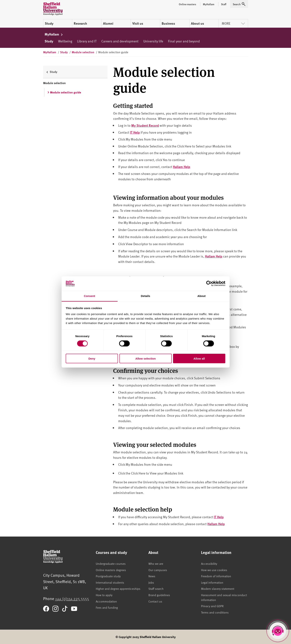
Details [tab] (146, 296)
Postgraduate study (108, 576)
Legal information (212, 582)
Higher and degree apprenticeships (118, 588)
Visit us (138, 23)
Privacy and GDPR (212, 606)
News (152, 576)
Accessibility (209, 563)
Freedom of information (216, 576)
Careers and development (120, 41)
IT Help (135, 132)
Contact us (155, 601)
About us (197, 23)
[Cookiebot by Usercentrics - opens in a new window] (209, 284)
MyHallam (54, 34)
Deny (92, 358)
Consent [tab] (90, 296)
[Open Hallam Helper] (278, 631)
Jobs (151, 582)
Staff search (156, 588)
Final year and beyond (184, 41)
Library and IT (87, 41)
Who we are (156, 563)
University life (153, 41)
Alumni (108, 23)
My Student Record (145, 125)
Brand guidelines (159, 595)
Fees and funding (107, 607)
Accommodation (106, 601)
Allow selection (145, 358)
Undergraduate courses (111, 563)
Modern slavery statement (218, 588)
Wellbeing (65, 41)
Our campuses (158, 570)
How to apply (104, 595)
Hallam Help (182, 167)
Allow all (199, 358)
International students (110, 582)
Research (80, 23)
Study (49, 23)
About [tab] (202, 296)
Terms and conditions (215, 612)
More (233, 23)
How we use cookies (214, 570)
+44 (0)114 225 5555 (72, 598)
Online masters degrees (111, 570)
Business (168, 23)
